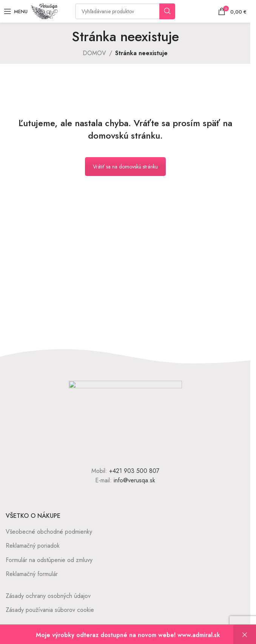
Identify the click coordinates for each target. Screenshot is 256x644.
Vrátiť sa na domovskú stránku (125, 167)
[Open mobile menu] (16, 11)
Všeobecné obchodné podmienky (49, 532)
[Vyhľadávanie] (125, 11)
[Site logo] (44, 11)
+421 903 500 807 (134, 471)
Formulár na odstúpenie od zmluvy (49, 560)
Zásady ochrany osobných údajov (48, 596)
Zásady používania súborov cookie (50, 610)
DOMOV (94, 53)
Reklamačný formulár (32, 574)
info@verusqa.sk (134, 480)
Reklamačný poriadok (33, 546)
